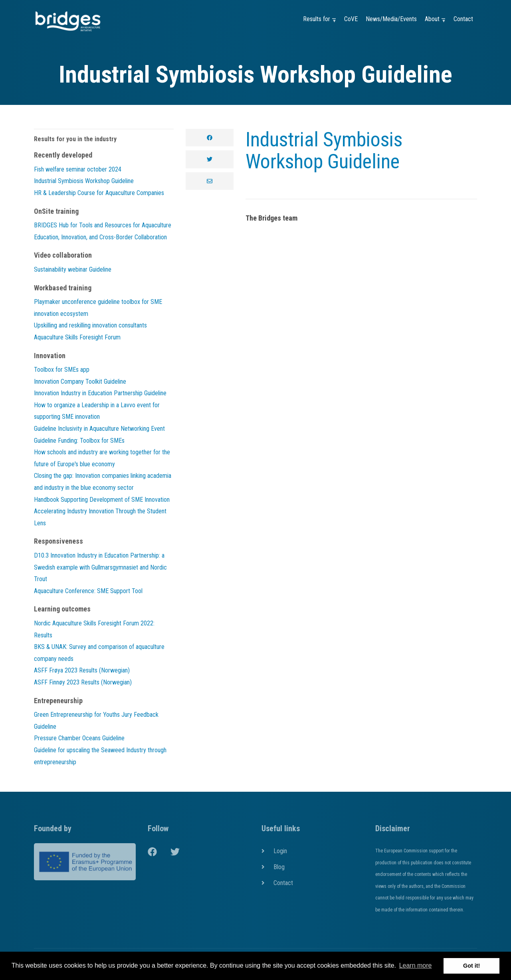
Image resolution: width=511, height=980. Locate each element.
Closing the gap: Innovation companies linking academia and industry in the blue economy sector (103, 482)
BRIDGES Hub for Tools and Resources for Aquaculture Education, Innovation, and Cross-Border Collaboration (103, 231)
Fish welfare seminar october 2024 (78, 169)
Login (280, 851)
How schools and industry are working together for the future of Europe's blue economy (102, 458)
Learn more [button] (416, 965)
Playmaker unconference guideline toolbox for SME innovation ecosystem (98, 308)
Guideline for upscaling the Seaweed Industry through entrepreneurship (100, 756)
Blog (279, 867)
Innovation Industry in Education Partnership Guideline (100, 393)
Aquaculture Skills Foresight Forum (77, 337)
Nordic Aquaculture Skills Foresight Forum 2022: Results (94, 629)
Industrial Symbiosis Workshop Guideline (324, 151)
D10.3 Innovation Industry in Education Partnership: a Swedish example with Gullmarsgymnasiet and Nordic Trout (100, 567)
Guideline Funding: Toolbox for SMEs (79, 441)
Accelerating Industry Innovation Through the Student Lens (100, 517)
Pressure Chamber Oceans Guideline (79, 738)
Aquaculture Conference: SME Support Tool (88, 591)
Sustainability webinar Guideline (73, 269)
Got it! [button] (471, 966)
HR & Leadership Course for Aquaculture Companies (99, 193)
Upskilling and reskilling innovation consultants (90, 325)
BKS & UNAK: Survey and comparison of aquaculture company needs (99, 653)
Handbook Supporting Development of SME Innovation (102, 500)
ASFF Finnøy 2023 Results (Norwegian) (83, 682)
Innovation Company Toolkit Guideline (80, 382)
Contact (463, 19)
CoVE (351, 19)
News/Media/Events (391, 19)
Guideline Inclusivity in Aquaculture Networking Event (99, 429)
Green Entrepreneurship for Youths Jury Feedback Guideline (96, 721)
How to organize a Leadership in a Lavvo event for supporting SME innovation (97, 411)
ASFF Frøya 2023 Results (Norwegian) (82, 670)
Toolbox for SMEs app (62, 370)
